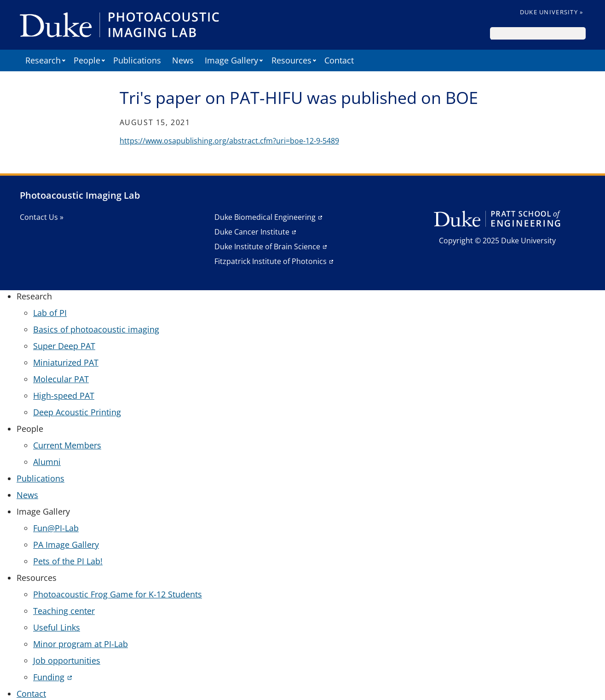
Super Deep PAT (64, 346)
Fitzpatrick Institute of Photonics (271, 261)
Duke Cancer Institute (252, 232)
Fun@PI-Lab (56, 528)
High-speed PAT (64, 396)
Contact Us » (42, 217)
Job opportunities (67, 660)
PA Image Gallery (66, 545)
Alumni (47, 462)
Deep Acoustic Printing (77, 412)
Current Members (67, 445)
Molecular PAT (61, 379)
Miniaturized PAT (66, 362)
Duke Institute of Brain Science (267, 247)
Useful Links (57, 627)
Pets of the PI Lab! (68, 561)
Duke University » (552, 12)
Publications (137, 60)
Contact (339, 60)
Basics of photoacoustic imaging (96, 329)
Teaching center (64, 611)
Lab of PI (50, 313)
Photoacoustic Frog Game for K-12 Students (118, 594)
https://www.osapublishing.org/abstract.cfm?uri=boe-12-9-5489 (229, 141)
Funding (49, 677)
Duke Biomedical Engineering (265, 217)
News (183, 60)
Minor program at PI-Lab (81, 644)
